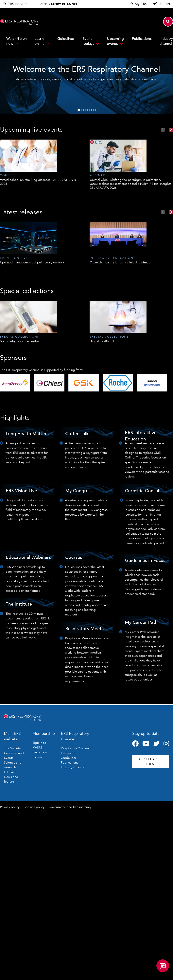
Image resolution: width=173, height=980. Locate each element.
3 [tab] (87, 110)
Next (171, 130)
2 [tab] (83, 110)
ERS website (18, 4)
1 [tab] (79, 110)
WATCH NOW (149, 101)
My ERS (141, 4)
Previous (163, 130)
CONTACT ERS (151, 762)
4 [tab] (91, 110)
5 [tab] (95, 110)
